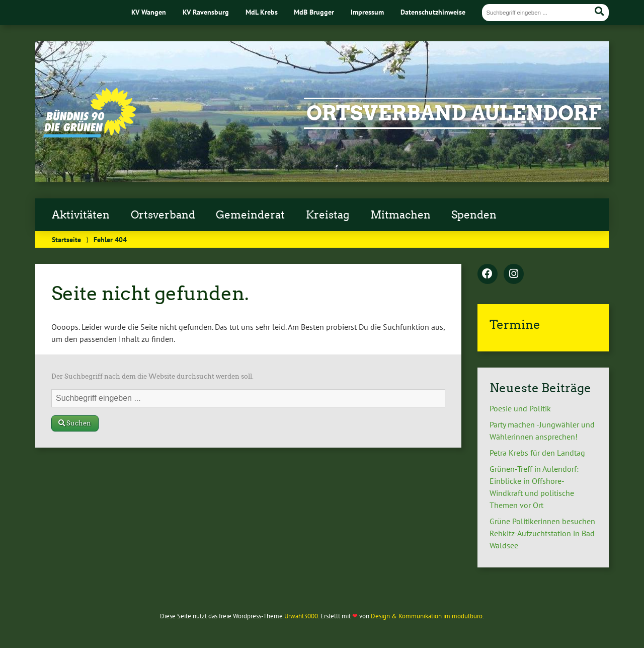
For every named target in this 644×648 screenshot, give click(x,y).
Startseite (66, 239)
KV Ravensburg (206, 12)
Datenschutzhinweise (433, 12)
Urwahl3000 (301, 616)
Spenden (474, 215)
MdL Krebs (262, 12)
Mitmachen (400, 215)
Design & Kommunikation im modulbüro (427, 616)
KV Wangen (149, 12)
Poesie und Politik (520, 408)
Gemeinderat (250, 215)
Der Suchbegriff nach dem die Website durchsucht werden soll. (152, 376)
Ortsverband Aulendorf (454, 113)
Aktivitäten (81, 215)
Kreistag (328, 215)
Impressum (367, 12)
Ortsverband (163, 215)
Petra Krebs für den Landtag (537, 453)
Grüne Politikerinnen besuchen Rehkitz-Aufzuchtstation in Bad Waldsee (542, 533)
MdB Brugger (314, 12)
